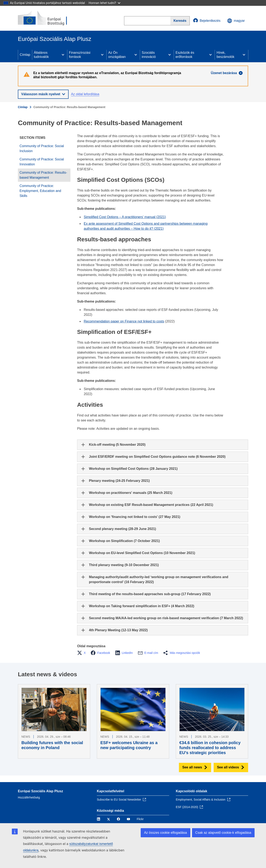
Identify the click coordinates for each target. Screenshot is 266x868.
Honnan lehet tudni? (105, 3)
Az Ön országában (117, 55)
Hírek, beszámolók (225, 55)
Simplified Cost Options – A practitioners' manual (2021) (125, 217)
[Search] (180, 21)
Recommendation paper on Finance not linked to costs (124, 321)
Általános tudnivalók (41, 55)
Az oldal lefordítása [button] (85, 94)
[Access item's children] (63, 55)
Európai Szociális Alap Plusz (40, 791)
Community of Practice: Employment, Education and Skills (40, 191)
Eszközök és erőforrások (185, 55)
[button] (83, 653)
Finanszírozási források (80, 55)
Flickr (140, 819)
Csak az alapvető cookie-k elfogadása (223, 833)
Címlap (25, 55)
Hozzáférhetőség (29, 797)
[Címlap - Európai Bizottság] (48, 18)
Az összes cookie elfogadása (165, 833)
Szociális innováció (149, 55)
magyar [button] (236, 21)
